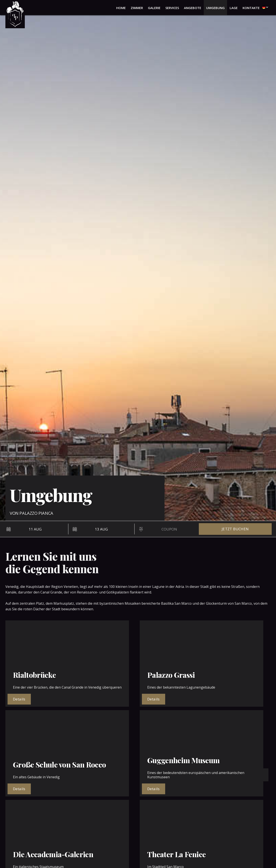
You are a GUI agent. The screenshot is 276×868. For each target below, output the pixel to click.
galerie (154, 8)
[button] (264, 7)
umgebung (215, 8)
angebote (193, 8)
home (121, 8)
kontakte (251, 8)
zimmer (137, 8)
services (172, 8)
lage (234, 8)
